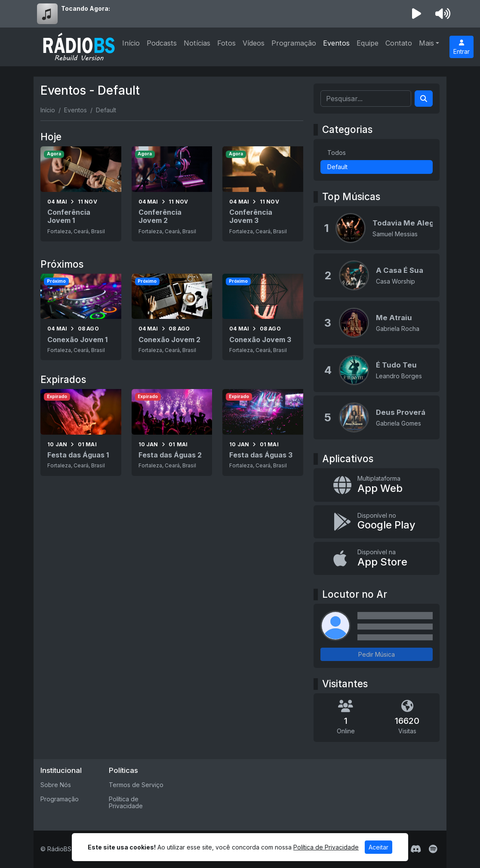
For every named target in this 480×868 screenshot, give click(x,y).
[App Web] (377, 485)
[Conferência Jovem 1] (81, 194)
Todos (337, 153)
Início (131, 43)
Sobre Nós (56, 785)
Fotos (226, 43)
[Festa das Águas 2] (172, 432)
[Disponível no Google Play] (377, 522)
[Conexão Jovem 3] (263, 317)
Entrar (462, 47)
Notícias (197, 43)
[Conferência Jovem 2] (172, 194)
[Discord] (416, 849)
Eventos (336, 43)
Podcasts (162, 43)
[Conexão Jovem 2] (172, 317)
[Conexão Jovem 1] (81, 317)
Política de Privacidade (126, 803)
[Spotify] (433, 849)
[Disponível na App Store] (377, 558)
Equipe (368, 43)
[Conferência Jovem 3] (263, 194)
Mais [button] (426, 43)
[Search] (424, 99)
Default (337, 167)
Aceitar (378, 847)
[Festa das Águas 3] (263, 432)
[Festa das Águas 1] (81, 432)
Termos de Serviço (136, 785)
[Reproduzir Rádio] (417, 14)
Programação (294, 43)
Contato (399, 43)
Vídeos (254, 43)
